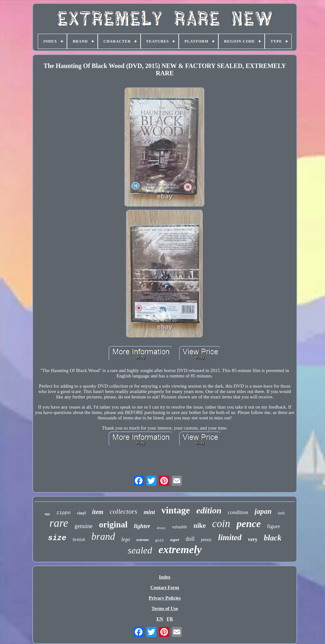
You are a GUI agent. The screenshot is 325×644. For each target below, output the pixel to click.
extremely (180, 549)
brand (103, 536)
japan (263, 511)
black (273, 538)
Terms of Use (165, 608)
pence (249, 524)
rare (59, 523)
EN (160, 619)
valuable (180, 527)
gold (159, 540)
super (175, 540)
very (253, 539)
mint (149, 512)
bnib (281, 513)
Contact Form (165, 587)
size (57, 538)
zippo (64, 513)
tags (47, 514)
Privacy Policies (165, 598)
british (79, 539)
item (98, 512)
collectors (124, 511)
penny (206, 540)
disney (161, 528)
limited (230, 537)
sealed (140, 550)
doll (190, 539)
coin (221, 524)
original (113, 525)
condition (238, 512)
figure (274, 526)
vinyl (81, 513)
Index (165, 577)
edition (209, 510)
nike (200, 525)
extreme (143, 540)
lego (126, 539)
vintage (176, 510)
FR (170, 619)
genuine (84, 526)
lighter (142, 526)
